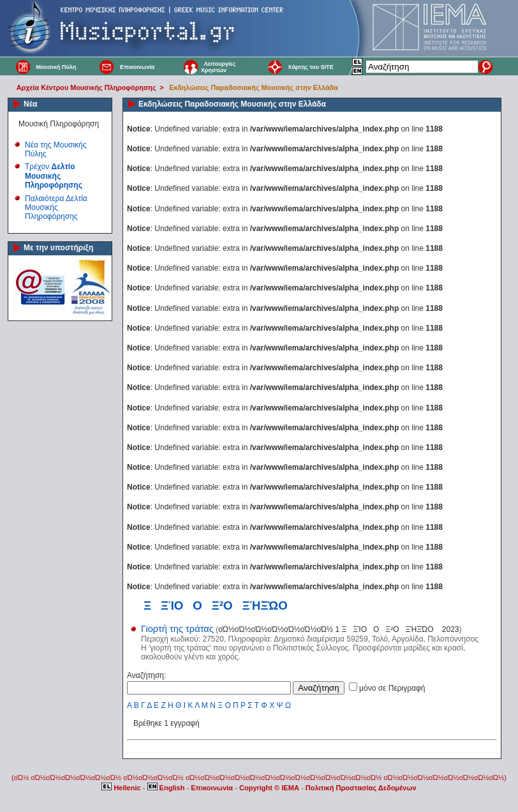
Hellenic (122, 788)
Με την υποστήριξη (58, 248)
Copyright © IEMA (269, 788)
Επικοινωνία (137, 67)
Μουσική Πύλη (56, 67)
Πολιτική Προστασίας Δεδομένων (361, 788)
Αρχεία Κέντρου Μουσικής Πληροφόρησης (86, 87)
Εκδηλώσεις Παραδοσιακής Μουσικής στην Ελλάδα (253, 87)
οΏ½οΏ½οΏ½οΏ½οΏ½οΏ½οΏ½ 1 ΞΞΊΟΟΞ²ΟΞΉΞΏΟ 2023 (338, 629)
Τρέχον (54, 176)
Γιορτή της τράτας (177, 629)
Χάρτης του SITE (310, 67)
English (167, 788)
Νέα (30, 104)
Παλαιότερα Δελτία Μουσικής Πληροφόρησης (56, 208)
